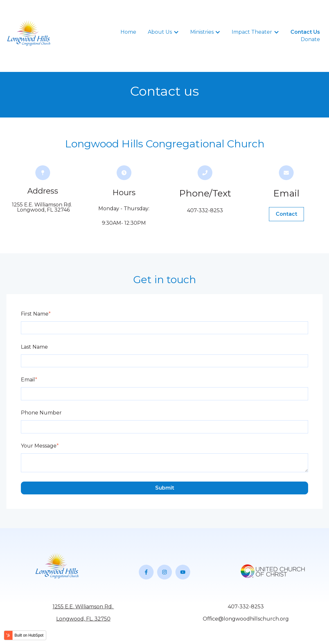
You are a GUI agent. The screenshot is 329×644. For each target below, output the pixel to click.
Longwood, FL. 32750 (83, 619)
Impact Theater (252, 32)
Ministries (202, 32)
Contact (286, 214)
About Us (160, 32)
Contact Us (305, 32)
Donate (310, 39)
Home (128, 32)
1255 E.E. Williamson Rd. (83, 607)
